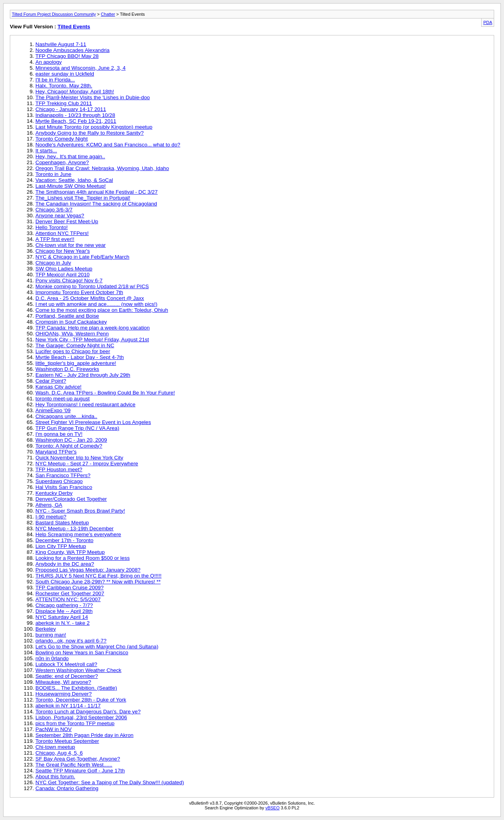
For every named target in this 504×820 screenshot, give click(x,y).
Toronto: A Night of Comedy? (69, 446)
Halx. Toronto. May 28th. (64, 86)
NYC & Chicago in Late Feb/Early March (82, 257)
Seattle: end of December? (67, 676)
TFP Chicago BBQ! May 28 (67, 56)
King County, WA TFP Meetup (70, 552)
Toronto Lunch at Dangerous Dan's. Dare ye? (88, 712)
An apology (49, 62)
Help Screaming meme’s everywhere (78, 534)
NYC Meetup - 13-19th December (75, 528)
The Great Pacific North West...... (74, 765)
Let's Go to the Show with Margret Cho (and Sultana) (97, 647)
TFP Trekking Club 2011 (64, 103)
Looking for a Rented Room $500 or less (82, 558)
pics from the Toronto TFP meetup (75, 723)
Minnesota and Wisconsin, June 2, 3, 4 (81, 68)
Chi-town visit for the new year (71, 245)
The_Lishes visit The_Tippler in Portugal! (83, 198)
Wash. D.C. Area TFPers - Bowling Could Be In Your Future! (105, 393)
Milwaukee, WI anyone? (63, 682)
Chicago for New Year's (63, 251)
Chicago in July (53, 263)
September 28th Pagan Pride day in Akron (84, 735)
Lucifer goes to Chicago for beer (73, 351)
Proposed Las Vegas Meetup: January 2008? (88, 570)
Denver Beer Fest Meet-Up (67, 221)
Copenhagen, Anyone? (62, 162)
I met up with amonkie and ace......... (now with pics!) (96, 304)
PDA (488, 22)
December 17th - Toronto (64, 540)
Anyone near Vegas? (60, 216)
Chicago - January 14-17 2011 (71, 109)
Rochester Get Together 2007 (70, 593)
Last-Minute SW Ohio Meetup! (71, 186)
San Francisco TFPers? (63, 475)
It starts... (46, 151)
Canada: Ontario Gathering (67, 788)
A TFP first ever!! (55, 239)
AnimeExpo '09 (53, 410)
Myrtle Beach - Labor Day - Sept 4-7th (80, 357)
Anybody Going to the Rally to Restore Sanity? (90, 133)
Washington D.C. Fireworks (67, 369)
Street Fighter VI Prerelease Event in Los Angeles (93, 422)
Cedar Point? (51, 381)
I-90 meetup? (51, 517)
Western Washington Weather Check (78, 670)
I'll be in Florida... (55, 80)
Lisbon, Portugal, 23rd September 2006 (81, 717)
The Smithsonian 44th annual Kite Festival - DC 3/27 (96, 192)
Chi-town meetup (55, 747)
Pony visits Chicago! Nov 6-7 (69, 280)
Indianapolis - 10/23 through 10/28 (75, 115)
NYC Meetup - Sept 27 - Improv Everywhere (87, 464)
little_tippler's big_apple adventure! (76, 363)
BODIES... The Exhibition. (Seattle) (76, 688)
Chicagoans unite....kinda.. (66, 416)
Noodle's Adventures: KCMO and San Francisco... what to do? (108, 145)
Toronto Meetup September (67, 741)
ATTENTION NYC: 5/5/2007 (68, 599)
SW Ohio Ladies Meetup (64, 269)
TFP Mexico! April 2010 (63, 275)
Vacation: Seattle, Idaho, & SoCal (74, 180)
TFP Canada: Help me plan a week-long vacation (93, 328)
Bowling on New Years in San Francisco (82, 652)
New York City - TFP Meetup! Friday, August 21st (92, 340)
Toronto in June (53, 174)
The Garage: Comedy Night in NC (75, 345)
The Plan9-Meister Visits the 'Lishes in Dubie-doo (93, 97)
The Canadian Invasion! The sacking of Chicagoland (96, 204)
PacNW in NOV (54, 729)
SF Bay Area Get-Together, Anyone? (78, 759)
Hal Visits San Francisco (64, 487)
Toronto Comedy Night (62, 139)
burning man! (51, 635)
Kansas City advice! (58, 387)
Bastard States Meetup (62, 523)
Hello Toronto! (52, 227)
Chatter (108, 14)
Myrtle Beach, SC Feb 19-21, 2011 (76, 121)
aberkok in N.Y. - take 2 (63, 623)
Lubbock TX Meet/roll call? (66, 664)
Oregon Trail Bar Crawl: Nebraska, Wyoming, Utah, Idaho (102, 168)
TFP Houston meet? (59, 469)
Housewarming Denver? (64, 694)
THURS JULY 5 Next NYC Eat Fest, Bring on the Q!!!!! (98, 576)
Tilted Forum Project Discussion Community (54, 14)
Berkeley (46, 629)
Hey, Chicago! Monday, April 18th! (75, 92)
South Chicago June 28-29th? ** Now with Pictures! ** (98, 582)
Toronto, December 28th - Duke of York (81, 700)
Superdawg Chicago (59, 481)
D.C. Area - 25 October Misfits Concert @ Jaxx (90, 298)
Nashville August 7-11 (61, 44)
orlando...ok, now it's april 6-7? (71, 641)
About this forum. (55, 777)
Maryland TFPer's (56, 452)
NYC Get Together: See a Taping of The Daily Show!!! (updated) (110, 782)
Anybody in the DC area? (65, 564)
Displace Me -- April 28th (64, 611)
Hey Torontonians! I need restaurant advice (85, 404)
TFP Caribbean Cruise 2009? (69, 588)
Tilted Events (74, 27)
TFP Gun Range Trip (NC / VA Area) (77, 428)
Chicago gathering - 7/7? (64, 605)
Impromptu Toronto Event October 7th (79, 292)
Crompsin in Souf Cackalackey (71, 322)
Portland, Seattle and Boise (67, 316)
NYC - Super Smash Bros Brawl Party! (80, 511)
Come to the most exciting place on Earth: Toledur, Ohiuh (102, 310)
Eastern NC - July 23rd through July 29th (83, 375)
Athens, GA (49, 505)
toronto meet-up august (63, 399)
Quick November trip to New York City (79, 458)
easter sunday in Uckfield (65, 74)
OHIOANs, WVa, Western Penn (72, 334)
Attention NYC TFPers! (62, 233)
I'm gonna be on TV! (59, 434)
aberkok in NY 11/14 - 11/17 (68, 706)
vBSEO (272, 808)
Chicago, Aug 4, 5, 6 (59, 753)
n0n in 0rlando (52, 658)
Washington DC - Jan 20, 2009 (71, 440)
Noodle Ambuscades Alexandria (72, 50)
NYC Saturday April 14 (62, 617)
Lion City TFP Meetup (61, 546)
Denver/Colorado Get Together (71, 499)
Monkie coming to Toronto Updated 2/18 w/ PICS (92, 286)
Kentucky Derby (54, 493)
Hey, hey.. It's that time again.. (70, 156)
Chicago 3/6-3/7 (54, 210)
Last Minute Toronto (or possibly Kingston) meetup (94, 127)
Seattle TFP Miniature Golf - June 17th (80, 771)
